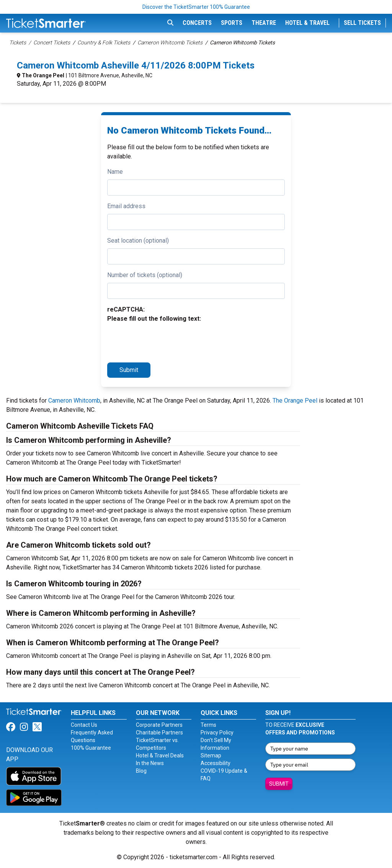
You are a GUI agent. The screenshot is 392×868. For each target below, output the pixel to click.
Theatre (264, 23)
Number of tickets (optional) (145, 275)
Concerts (197, 23)
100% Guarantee (91, 748)
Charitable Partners (159, 733)
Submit (129, 370)
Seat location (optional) (138, 241)
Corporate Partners (159, 725)
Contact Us (84, 725)
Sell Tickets (362, 23)
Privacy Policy (217, 733)
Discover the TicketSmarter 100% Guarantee (196, 7)
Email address (126, 206)
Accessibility (216, 763)
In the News (150, 763)
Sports (232, 23)
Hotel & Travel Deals (160, 755)
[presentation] (165, 341)
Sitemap (211, 755)
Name (115, 172)
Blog (141, 771)
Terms (208, 725)
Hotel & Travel (307, 23)
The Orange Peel (43, 75)
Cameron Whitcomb (74, 401)
